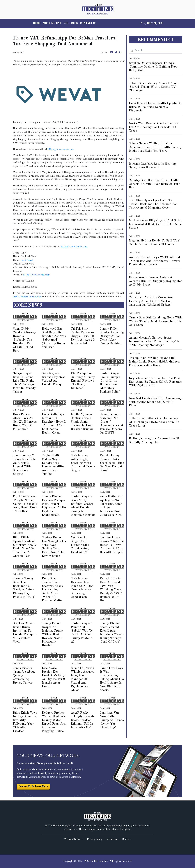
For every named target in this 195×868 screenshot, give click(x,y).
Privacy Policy (95, 839)
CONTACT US (88, 23)
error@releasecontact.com (27, 297)
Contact (127, 839)
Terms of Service (73, 839)
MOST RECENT (52, 23)
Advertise (112, 839)
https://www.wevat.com (61, 149)
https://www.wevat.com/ (36, 275)
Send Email (27, 260)
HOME (37, 23)
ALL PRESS (71, 23)
